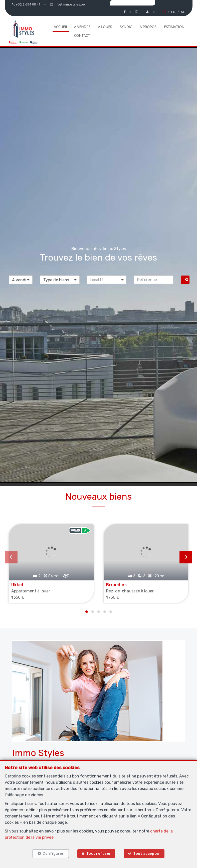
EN (173, 12)
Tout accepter (147, 854)
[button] (107, 280)
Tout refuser (99, 854)
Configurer (53, 854)
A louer (105, 27)
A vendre (82, 27)
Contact (82, 35)
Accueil (61, 27)
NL (183, 12)
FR (164, 12)
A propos (148, 27)
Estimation (174, 27)
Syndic (126, 27)
